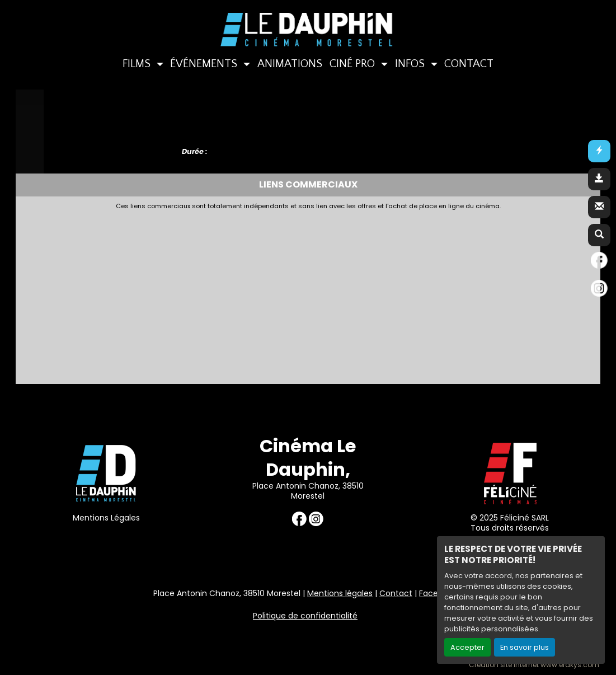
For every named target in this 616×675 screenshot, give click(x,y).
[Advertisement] (293, 294)
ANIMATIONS (290, 64)
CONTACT (469, 64)
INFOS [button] (411, 64)
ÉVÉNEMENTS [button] (205, 64)
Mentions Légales (106, 518)
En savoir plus (525, 647)
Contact (396, 593)
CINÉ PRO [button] (354, 64)
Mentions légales (340, 593)
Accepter (467, 647)
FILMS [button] (138, 64)
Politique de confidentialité (305, 616)
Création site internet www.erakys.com (534, 665)
